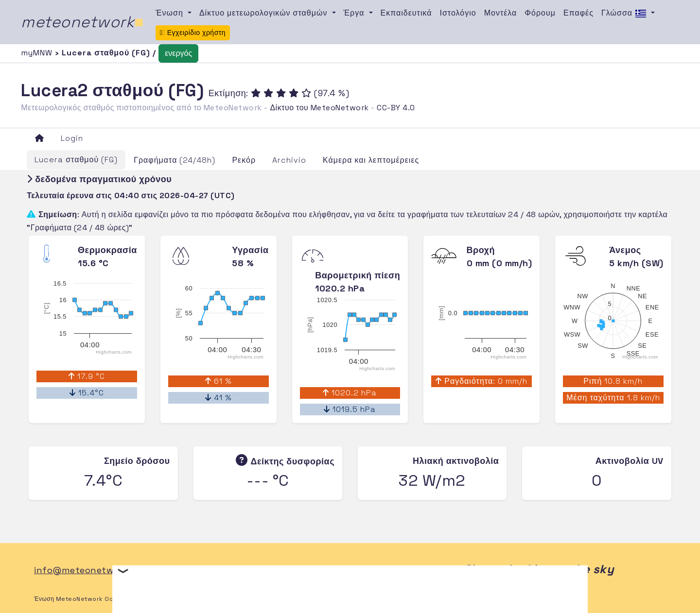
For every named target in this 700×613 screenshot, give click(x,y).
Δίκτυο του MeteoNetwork (319, 108)
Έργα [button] (355, 13)
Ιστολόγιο (458, 13)
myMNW (38, 53)
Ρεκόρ (244, 160)
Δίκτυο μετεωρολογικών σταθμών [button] (265, 13)
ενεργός (178, 53)
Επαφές (578, 13)
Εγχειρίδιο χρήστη (193, 33)
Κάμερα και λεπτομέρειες (371, 160)
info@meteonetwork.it (85, 570)
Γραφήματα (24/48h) (175, 160)
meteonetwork (82, 22)
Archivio (289, 160)
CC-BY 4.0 (396, 108)
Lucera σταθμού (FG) (76, 160)
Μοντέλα (501, 13)
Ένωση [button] (171, 13)
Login (72, 138)
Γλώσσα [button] (625, 14)
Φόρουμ (540, 13)
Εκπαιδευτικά (406, 13)
